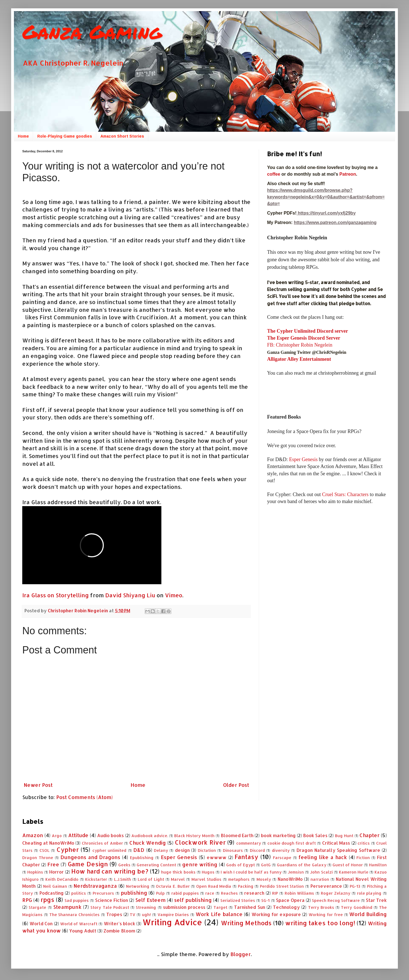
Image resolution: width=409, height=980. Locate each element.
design (182, 850)
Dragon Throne (38, 858)
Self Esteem (150, 900)
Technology (286, 907)
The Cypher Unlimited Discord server (308, 331)
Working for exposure (276, 914)
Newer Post (38, 785)
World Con (41, 923)
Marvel (178, 879)
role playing (369, 893)
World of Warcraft (79, 924)
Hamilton (378, 865)
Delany (161, 850)
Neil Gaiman (55, 886)
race (210, 893)
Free (53, 864)
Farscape (282, 858)
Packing (246, 886)
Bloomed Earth (237, 835)
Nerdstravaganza (95, 886)
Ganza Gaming (92, 31)
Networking (138, 886)
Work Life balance (219, 914)
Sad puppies (77, 900)
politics (79, 893)
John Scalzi (321, 872)
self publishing (193, 900)
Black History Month (194, 836)
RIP (275, 893)
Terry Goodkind (356, 907)
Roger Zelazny (336, 893)
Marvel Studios (206, 879)
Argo (57, 836)
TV (132, 915)
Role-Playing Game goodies (65, 136)
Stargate (37, 907)
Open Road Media (214, 886)
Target (220, 907)
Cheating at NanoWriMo (48, 843)
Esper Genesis (303, 459)
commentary (249, 843)
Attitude (78, 835)
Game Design (88, 864)
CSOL (45, 850)
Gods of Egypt (241, 865)
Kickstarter (96, 879)
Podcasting (52, 893)
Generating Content (156, 865)
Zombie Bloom (119, 931)
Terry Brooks (321, 907)
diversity (281, 850)
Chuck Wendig (148, 843)
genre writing (200, 864)
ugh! (146, 915)
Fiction (363, 858)
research (254, 893)
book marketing (278, 835)
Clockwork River (200, 842)
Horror (56, 872)
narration (320, 879)
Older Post (236, 785)
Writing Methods (246, 923)
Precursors (103, 893)
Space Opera (290, 900)
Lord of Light (151, 879)
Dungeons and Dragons (90, 857)
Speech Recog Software (336, 900)
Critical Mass (336, 843)
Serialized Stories (238, 900)
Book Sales (315, 835)
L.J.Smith (123, 879)
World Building (368, 914)
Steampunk (67, 907)
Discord (257, 850)
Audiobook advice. (150, 836)
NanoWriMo (290, 879)
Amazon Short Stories (122, 136)
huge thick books (178, 872)
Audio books (110, 835)
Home (23, 136)
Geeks (124, 865)
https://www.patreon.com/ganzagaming (335, 222)
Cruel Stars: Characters (345, 494)
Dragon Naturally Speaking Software (338, 850)
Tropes (114, 914)
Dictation (207, 850)
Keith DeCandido (62, 879)
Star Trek (376, 900)
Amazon (33, 835)
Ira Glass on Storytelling (56, 595)
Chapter (369, 835)
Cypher (68, 850)
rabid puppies (185, 893)
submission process (184, 907)
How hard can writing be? (110, 871)
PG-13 (355, 886)
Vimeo (174, 595)
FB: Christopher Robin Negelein (300, 345)
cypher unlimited (109, 850)
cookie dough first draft (292, 843)
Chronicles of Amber (102, 843)
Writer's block (120, 923)
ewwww (217, 857)
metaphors (239, 879)
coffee (274, 174)
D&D (139, 850)
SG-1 (265, 900)
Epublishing (142, 858)
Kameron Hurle (354, 872)
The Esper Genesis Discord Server (304, 338)
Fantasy (246, 857)
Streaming (146, 907)
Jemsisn (296, 872)
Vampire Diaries (173, 915)
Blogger (241, 954)
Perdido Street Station (282, 886)
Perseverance (326, 886)
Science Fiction (112, 900)
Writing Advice (172, 922)
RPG (27, 900)
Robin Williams (300, 893)
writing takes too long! (320, 923)
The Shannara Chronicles (75, 915)
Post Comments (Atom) (84, 797)
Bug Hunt (344, 836)
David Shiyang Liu (130, 595)
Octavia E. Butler (173, 886)
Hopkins (35, 872)
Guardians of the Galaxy (301, 865)
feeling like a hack (323, 857)
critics (364, 843)
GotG (266, 865)
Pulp (160, 893)
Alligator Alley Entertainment (299, 359)
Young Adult (83, 931)
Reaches (229, 893)
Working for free (326, 915)
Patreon (348, 174)
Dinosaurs (233, 850)
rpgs (47, 900)
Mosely (264, 879)
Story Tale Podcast (110, 907)
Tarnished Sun (249, 907)
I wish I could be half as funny (251, 872)
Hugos (208, 872)
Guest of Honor (348, 865)
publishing (134, 893)
